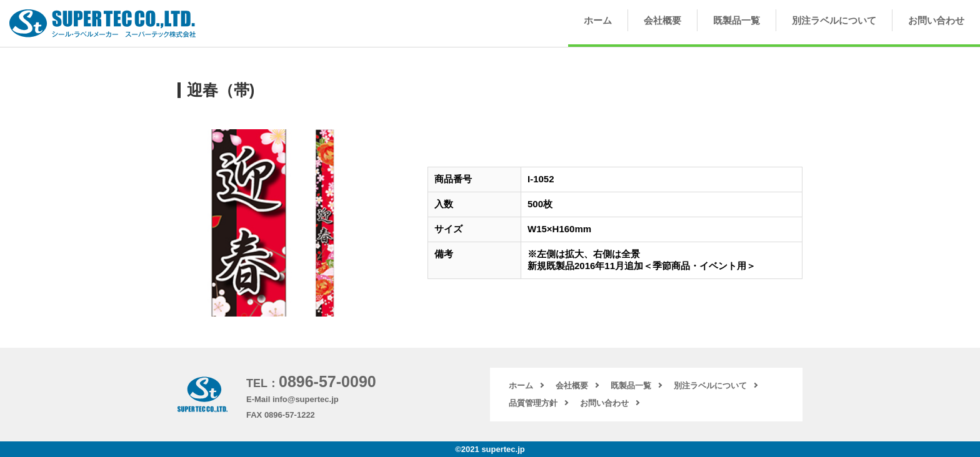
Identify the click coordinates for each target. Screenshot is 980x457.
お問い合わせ (936, 20)
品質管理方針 (533, 403)
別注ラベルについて (834, 20)
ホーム (598, 20)
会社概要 (662, 20)
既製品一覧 (737, 20)
